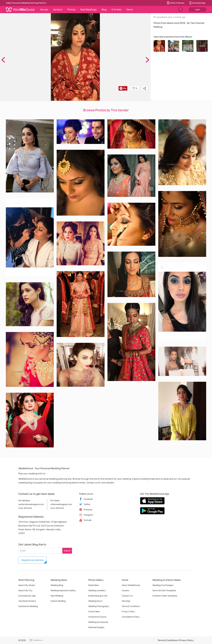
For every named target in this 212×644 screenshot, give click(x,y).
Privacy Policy (128, 611)
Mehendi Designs (96, 627)
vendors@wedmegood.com (31, 504)
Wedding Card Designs (163, 585)
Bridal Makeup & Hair (98, 596)
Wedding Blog (57, 585)
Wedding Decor (95, 601)
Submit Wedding (58, 601)
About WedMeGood (131, 585)
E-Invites (117, 10)
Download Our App (27, 596)
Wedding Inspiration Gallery (63, 590)
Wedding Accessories (98, 622)
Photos (71, 10)
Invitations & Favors (97, 617)
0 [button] (135, 88)
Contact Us (127, 596)
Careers (125, 590)
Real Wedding (57, 596)
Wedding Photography (99, 606)
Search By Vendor (27, 585)
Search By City (25, 590)
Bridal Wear (94, 585)
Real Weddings (88, 10)
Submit (67, 551)
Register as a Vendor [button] (33, 560)
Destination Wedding (28, 606)
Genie (130, 10)
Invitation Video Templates (165, 596)
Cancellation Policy (131, 617)
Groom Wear (94, 611)
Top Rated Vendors (27, 601)
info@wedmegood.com (61, 504)
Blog (104, 10)
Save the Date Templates (164, 590)
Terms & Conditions (131, 606)
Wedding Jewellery (97, 590)
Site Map (126, 601)
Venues (44, 10)
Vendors (58, 10)
